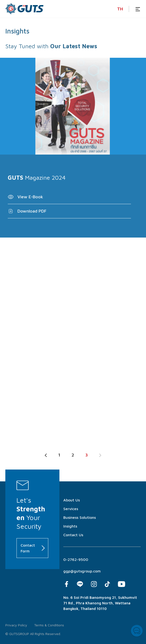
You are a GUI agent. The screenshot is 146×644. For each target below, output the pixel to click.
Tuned (27, 49)
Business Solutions (80, 517)
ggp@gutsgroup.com (82, 571)
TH (120, 9)
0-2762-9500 (76, 559)
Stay (11, 49)
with (43, 49)
